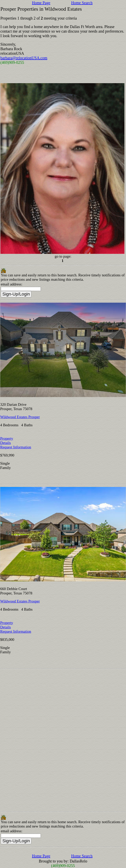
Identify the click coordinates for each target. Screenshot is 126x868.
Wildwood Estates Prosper (20, 417)
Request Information (16, 447)
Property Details (7, 441)
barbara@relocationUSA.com (24, 58)
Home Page (41, 3)
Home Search (82, 3)
